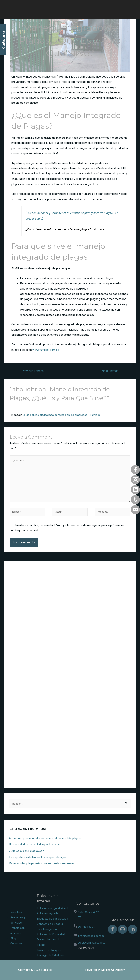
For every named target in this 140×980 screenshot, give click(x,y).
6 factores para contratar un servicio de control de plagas (45, 838)
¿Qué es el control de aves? (27, 851)
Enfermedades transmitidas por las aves (34, 845)
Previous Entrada (31, 371)
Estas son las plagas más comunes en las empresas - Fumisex (61, 415)
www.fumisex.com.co (46, 350)
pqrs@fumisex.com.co (92, 943)
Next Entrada (112, 371)
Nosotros (16, 912)
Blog (13, 938)
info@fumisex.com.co (91, 936)
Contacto (16, 944)
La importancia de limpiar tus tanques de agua (38, 857)
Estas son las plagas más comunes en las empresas (42, 863)
